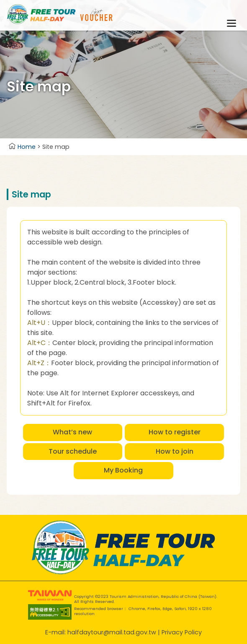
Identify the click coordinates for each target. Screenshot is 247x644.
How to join (175, 451)
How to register (175, 432)
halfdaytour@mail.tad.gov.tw (112, 632)
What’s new (72, 432)
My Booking (123, 470)
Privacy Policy (182, 632)
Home (22, 147)
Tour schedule (73, 451)
